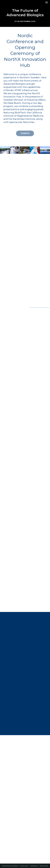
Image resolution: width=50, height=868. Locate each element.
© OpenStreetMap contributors (42, 308)
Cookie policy (34, 866)
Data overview (44, 866)
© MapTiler (32, 308)
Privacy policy (24, 866)
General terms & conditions (10, 866)
